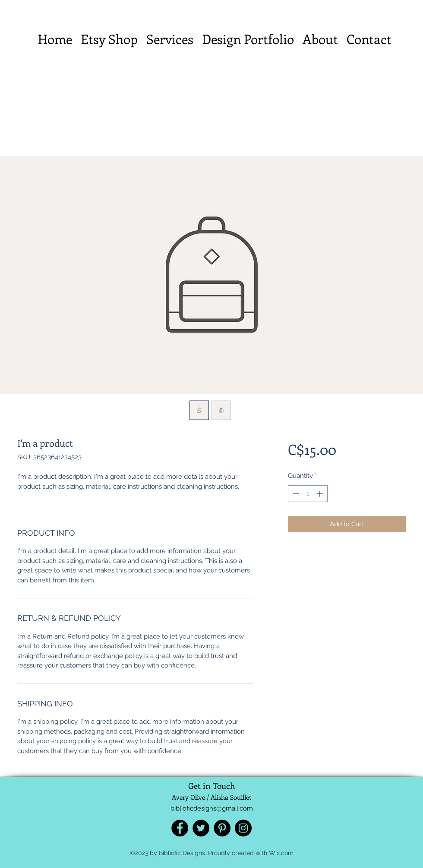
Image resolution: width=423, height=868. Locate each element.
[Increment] (320, 494)
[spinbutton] (308, 494)
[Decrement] (295, 494)
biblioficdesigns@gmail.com (212, 808)
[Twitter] (201, 828)
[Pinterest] (222, 828)
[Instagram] (243, 828)
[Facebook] (180, 828)
